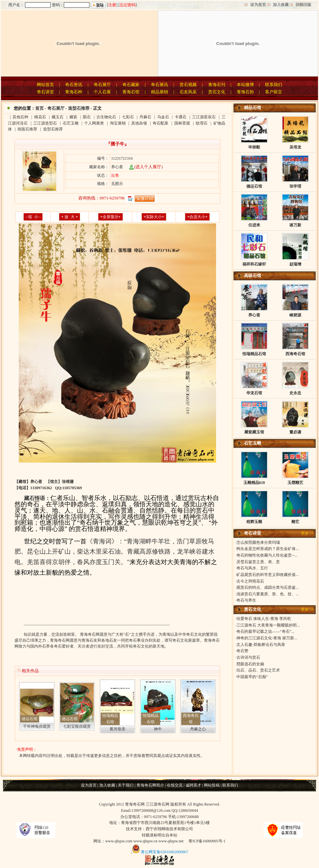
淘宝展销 (118, 123)
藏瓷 (73, 117)
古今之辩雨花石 (250, 581)
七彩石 (128, 117)
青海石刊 (217, 85)
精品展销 (159, 92)
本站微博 (245, 85)
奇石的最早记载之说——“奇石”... (265, 631)
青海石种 (74, 92)
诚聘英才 (193, 785)
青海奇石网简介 (150, 785)
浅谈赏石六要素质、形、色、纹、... (268, 594)
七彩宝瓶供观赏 (77, 726)
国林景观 (182, 123)
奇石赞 (242, 651)
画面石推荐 (27, 129)
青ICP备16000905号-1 (207, 841)
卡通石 (181, 117)
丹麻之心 (198, 729)
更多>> (307, 533)
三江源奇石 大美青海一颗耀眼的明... (268, 625)
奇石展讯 (159, 85)
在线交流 (175, 785)
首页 (39, 108)
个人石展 (102, 92)
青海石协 (245, 92)
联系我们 (274, 85)
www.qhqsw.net (171, 841)
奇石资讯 (74, 85)
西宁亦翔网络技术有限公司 (169, 829)
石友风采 (188, 92)
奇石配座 (160, 123)
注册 (112, 5)
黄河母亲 (117, 729)
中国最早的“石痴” (252, 677)
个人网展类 (94, 123)
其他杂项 (139, 123)
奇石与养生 (246, 600)
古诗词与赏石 (248, 657)
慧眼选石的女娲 (250, 664)
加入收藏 (281, 5)
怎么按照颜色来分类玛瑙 (258, 542)
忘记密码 (128, 5)
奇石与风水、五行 (252, 568)
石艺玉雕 (71, 123)
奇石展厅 (102, 85)
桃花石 (40, 117)
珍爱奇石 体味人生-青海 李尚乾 (264, 619)
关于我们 (126, 785)
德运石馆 (30, 719)
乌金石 (163, 117)
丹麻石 (145, 117)
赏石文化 (217, 92)
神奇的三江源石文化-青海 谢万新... (267, 638)
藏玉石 (58, 117)
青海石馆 (131, 92)
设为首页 (258, 5)
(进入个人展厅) (146, 167)
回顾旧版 (304, 5)
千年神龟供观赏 (37, 726)
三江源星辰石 (204, 117)
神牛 (158, 729)
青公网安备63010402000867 (164, 852)
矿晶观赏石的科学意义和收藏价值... (268, 575)
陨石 (87, 117)
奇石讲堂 (45, 92)
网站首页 (45, 85)
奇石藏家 (131, 85)
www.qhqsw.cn (146, 841)
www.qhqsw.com (119, 841)
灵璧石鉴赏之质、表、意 (258, 562)
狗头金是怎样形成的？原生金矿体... (268, 549)
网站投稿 (212, 785)
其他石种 (20, 117)
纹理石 (202, 123)
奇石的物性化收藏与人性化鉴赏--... (267, 555)
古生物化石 (106, 117)
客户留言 (274, 92)
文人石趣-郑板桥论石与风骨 (261, 645)
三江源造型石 (45, 123)
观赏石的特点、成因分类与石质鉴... (268, 587)
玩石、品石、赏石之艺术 (258, 670)
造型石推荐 (79, 108)
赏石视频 (188, 85)
